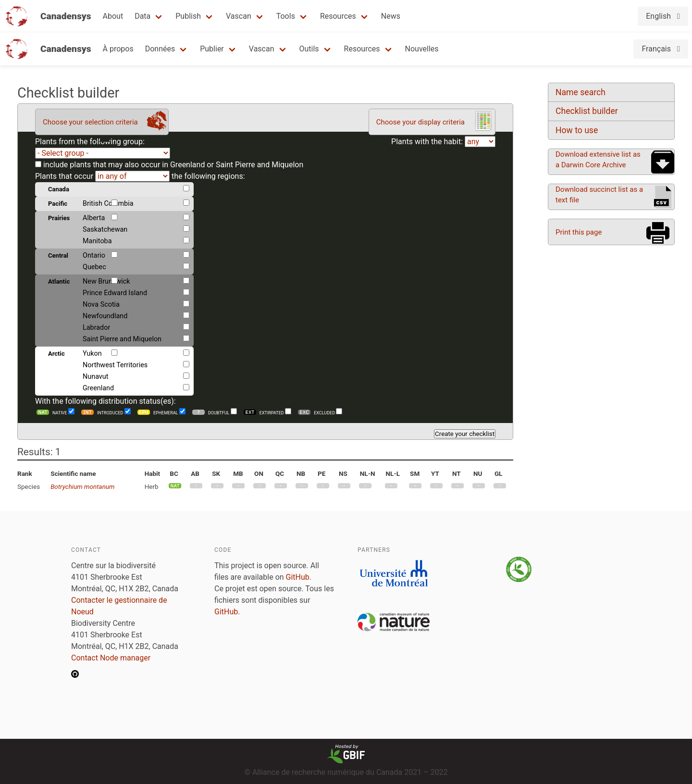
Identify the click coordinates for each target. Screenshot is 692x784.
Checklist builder (587, 111)
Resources (338, 16)
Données (160, 49)
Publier (212, 49)
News (391, 16)
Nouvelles (422, 49)
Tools (286, 16)
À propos (118, 49)
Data (142, 16)
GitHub (298, 577)
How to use (577, 130)
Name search (581, 92)
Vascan (239, 16)
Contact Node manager (111, 658)
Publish (188, 16)
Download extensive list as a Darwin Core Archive (598, 160)
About (113, 16)
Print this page (579, 232)
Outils (309, 49)
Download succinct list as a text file (599, 195)
